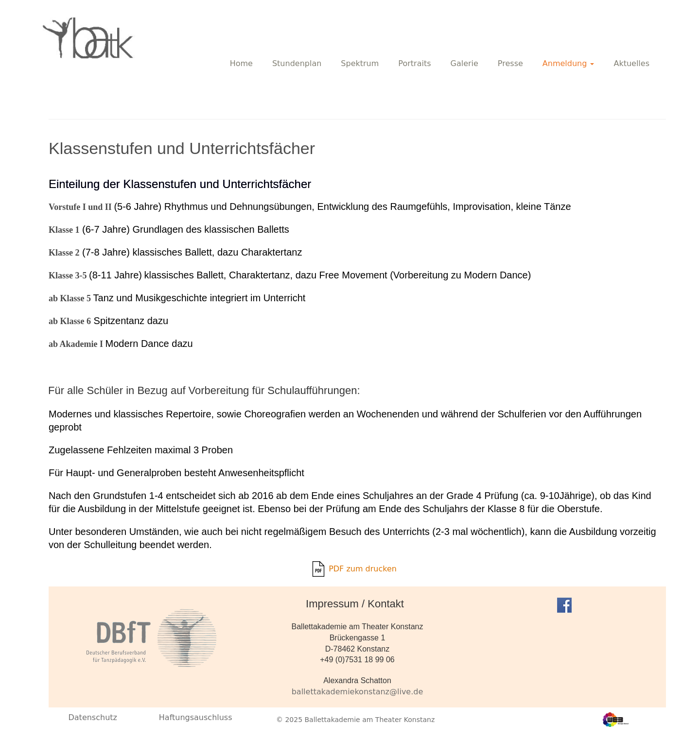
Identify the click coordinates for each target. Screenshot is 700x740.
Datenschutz (92, 717)
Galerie (464, 63)
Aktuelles (631, 63)
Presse (510, 63)
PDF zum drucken (354, 569)
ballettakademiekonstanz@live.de (358, 692)
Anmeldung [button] (569, 63)
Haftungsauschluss (196, 717)
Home (241, 63)
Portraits (414, 63)
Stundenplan (297, 63)
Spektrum (360, 63)
